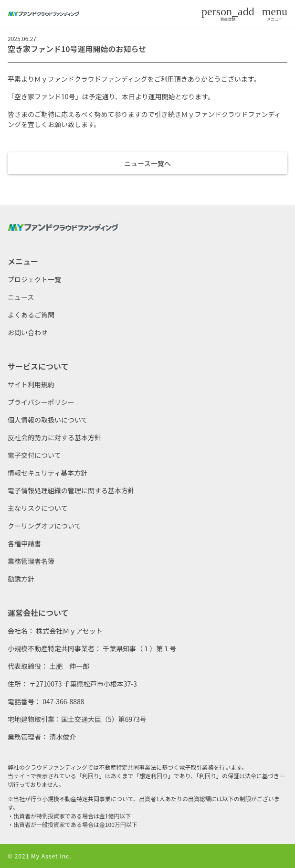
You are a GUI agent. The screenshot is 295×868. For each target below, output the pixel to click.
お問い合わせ (28, 332)
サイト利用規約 (31, 384)
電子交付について (34, 455)
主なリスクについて (38, 508)
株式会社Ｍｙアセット (69, 631)
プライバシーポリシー (41, 402)
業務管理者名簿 (31, 561)
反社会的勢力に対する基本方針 (54, 437)
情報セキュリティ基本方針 (47, 473)
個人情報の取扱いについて (48, 420)
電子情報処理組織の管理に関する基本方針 (71, 490)
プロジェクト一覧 (34, 279)
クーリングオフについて (44, 526)
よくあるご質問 (31, 315)
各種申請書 (24, 543)
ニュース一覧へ (147, 163)
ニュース (21, 297)
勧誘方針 (21, 579)
